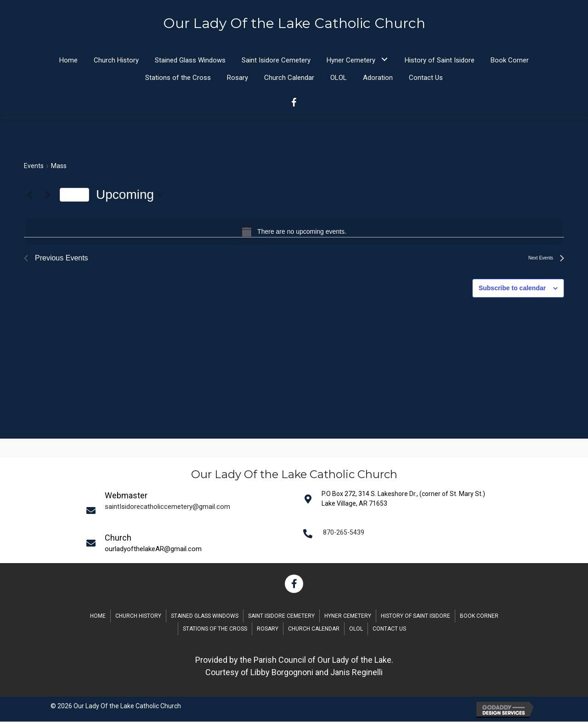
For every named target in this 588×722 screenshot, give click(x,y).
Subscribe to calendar (512, 288)
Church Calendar (314, 629)
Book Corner (479, 616)
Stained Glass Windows (205, 616)
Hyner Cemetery (348, 616)
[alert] (294, 232)
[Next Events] (47, 195)
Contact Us (389, 629)
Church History (138, 616)
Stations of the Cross (215, 629)
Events (34, 166)
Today (74, 195)
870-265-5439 (344, 533)
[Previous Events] (29, 195)
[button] (384, 59)
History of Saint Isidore (416, 616)
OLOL (356, 629)
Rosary (268, 629)
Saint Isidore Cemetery (281, 616)
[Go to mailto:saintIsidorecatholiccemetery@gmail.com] (189, 511)
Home (98, 616)
